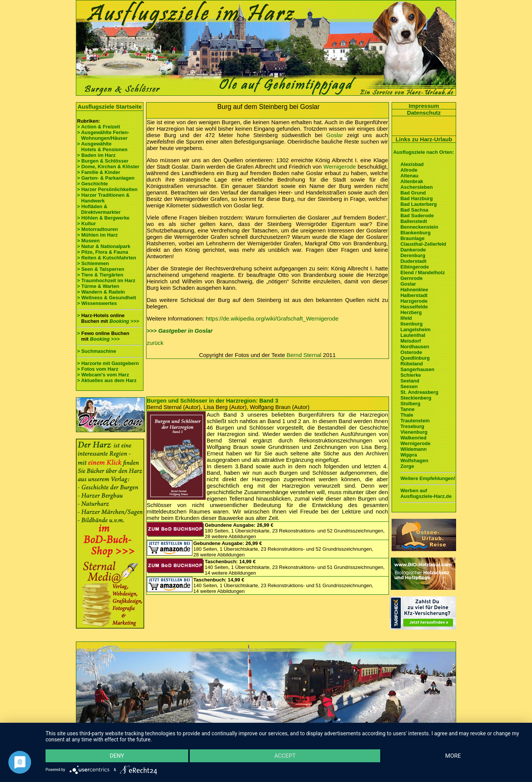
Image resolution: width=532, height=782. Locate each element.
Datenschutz (424, 113)
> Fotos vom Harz (98, 369)
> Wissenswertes (97, 303)
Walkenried (413, 438)
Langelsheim (415, 329)
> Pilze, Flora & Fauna (103, 252)
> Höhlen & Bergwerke (103, 218)
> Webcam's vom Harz (103, 375)
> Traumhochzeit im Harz (106, 280)
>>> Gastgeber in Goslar (180, 331)
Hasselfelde (414, 307)
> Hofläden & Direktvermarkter (99, 209)
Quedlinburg (415, 358)
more (453, 756)
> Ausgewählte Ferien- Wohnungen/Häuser (104, 135)
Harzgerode (414, 301)
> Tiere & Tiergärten (100, 275)
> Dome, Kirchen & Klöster (108, 167)
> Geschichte (92, 184)
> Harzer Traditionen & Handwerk (103, 198)
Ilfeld (406, 318)
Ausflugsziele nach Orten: (423, 152)
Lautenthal (413, 335)
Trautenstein (415, 421)
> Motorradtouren (98, 229)
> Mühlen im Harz (97, 235)
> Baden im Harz (96, 155)
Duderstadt (413, 261)
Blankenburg (415, 233)
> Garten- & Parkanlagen (106, 178)
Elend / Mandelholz (423, 273)
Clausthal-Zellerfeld (423, 244)
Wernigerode (340, 167)
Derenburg (413, 255)
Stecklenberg (416, 398)
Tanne (407, 409)
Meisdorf (411, 341)
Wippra (409, 455)
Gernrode (412, 278)
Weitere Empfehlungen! (428, 478)
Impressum (424, 106)
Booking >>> (124, 321)
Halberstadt (414, 295)
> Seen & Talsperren (101, 269)
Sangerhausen (417, 369)
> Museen (88, 241)
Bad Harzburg (416, 198)
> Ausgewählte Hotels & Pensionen (102, 147)
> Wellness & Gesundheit (106, 298)
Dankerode (413, 250)
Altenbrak (412, 181)
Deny (117, 756)
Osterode (411, 352)
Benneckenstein (419, 227)
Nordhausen (415, 347)
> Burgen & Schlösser (103, 161)
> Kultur (86, 224)
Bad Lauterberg (419, 204)
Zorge (407, 466)
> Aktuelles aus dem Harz (107, 380)
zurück (155, 343)
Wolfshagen (414, 461)
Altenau (409, 176)
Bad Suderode (417, 216)
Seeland (410, 381)
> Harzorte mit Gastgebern (108, 363)
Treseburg (412, 426)
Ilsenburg (412, 324)
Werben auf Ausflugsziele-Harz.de (426, 493)
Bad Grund (413, 193)
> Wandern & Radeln (101, 292)
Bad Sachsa (414, 210)
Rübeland (412, 364)
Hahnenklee (414, 290)
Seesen (409, 386)
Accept (285, 756)
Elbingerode (415, 267)
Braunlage (412, 238)
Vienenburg (414, 432)
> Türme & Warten (98, 286)
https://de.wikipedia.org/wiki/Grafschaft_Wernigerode (272, 318)
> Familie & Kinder (99, 172)
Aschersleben (416, 187)
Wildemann (413, 449)
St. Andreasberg (419, 392)
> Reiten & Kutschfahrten (107, 258)
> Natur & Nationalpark (104, 246)
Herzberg (411, 312)
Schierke (411, 375)
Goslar (335, 135)
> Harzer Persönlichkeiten (107, 189)
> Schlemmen (93, 263)
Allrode (409, 170)
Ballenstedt (414, 221)
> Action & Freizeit (98, 127)
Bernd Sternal (304, 355)
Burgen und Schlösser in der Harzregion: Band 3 (213, 400)
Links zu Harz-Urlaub (424, 139)
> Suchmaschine (97, 351)
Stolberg (410, 404)
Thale (407, 415)
